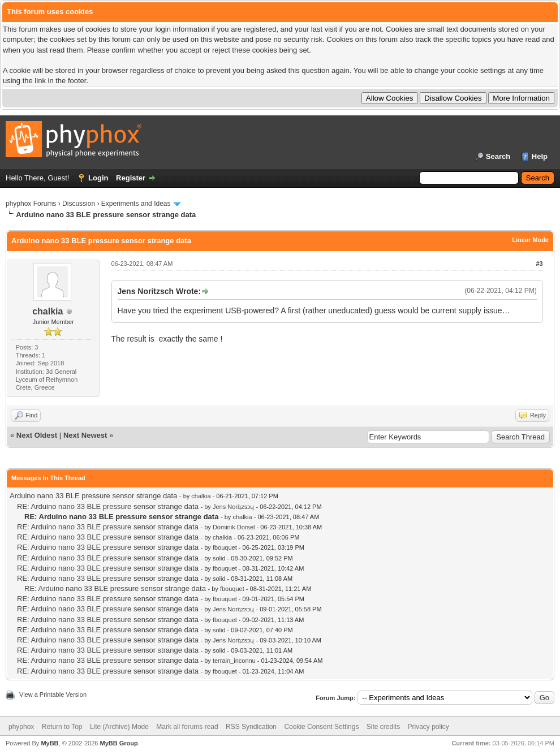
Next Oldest (37, 435)
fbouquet (225, 547)
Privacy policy (428, 727)
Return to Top (62, 727)
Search (498, 156)
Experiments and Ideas (136, 204)
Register (131, 178)
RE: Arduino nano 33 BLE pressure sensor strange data (108, 506)
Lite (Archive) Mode (119, 727)
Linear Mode (530, 240)
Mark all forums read (187, 727)
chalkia (48, 311)
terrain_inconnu (234, 661)
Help (540, 156)
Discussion (79, 204)
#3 (539, 264)
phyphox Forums (31, 204)
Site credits (383, 727)
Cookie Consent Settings (321, 727)
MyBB (49, 743)
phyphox (21, 727)
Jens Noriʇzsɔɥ (233, 507)
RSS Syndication (251, 727)
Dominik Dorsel (234, 527)
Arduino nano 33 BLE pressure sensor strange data (93, 496)
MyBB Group (119, 743)
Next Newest (85, 435)
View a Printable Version (53, 694)
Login (98, 178)
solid (219, 558)
